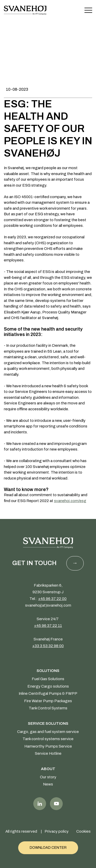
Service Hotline (48, 753)
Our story (48, 777)
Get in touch (34, 563)
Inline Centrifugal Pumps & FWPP (48, 693)
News (48, 784)
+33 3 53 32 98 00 (48, 646)
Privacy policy (57, 831)
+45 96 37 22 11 (48, 626)
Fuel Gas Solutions (48, 679)
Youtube (56, 804)
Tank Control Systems (48, 708)
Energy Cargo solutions (48, 686)
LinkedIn (40, 804)
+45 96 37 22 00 (52, 599)
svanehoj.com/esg (70, 501)
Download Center (48, 848)
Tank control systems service (48, 739)
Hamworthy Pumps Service (48, 746)
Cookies (83, 831)
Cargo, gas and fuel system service (48, 732)
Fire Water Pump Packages (48, 701)
